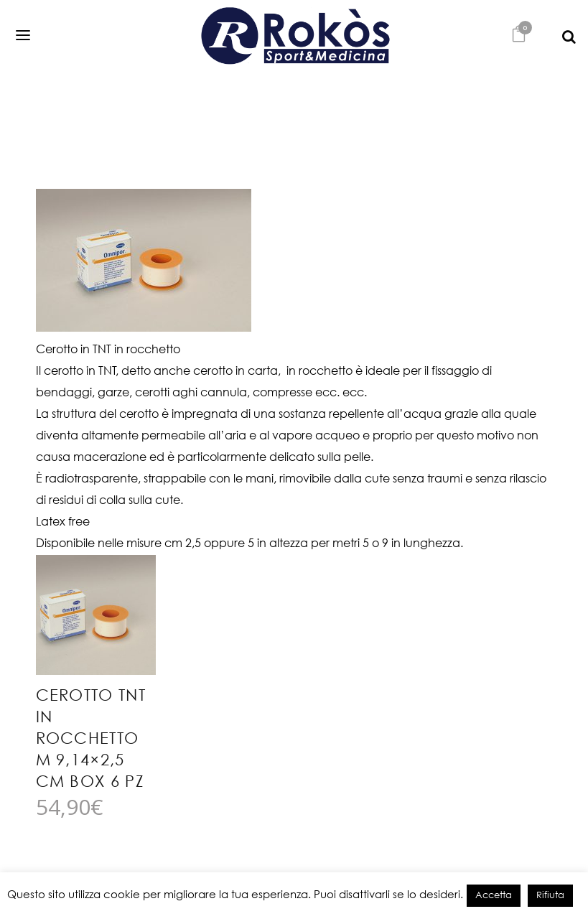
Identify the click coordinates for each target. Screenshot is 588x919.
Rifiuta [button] (550, 896)
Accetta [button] (494, 896)
